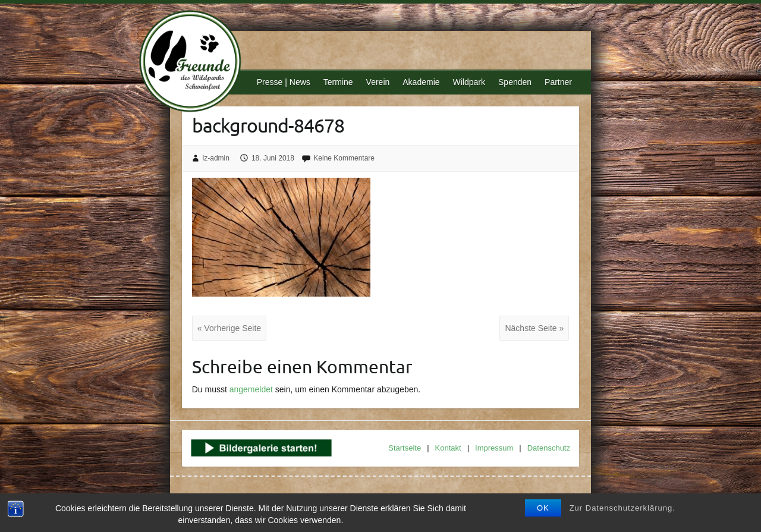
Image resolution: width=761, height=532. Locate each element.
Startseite (405, 448)
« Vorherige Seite (229, 328)
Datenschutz (549, 448)
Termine (338, 82)
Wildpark (469, 82)
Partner (558, 82)
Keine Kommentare (344, 158)
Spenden (515, 82)
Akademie (421, 82)
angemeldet (251, 389)
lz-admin (216, 158)
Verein (378, 82)
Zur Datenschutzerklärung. (622, 508)
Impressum (494, 448)
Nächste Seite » (534, 328)
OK (543, 508)
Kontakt (448, 448)
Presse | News (284, 82)
